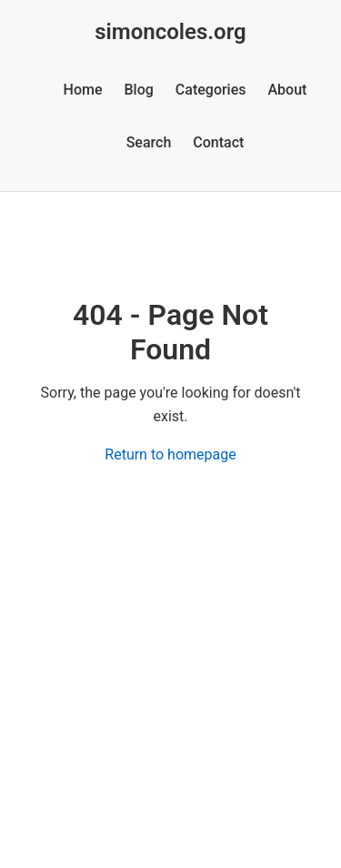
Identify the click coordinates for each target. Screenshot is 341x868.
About (288, 90)
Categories (211, 90)
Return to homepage (170, 454)
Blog (139, 90)
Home (83, 90)
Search (149, 142)
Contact (218, 142)
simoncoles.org (170, 32)
